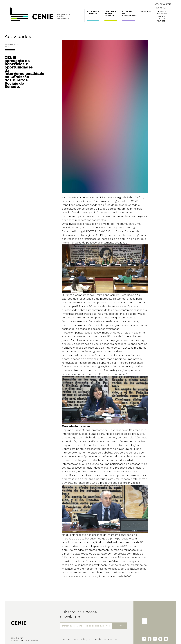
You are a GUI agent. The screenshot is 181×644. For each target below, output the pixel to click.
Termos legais (82, 639)
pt (161, 8)
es (158, 8)
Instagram (162, 14)
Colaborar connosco (107, 639)
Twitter (161, 19)
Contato (65, 639)
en (165, 8)
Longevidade (9, 45)
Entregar (120, 626)
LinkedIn (161, 16)
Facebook (162, 11)
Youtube (161, 21)
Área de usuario (163, 4)
